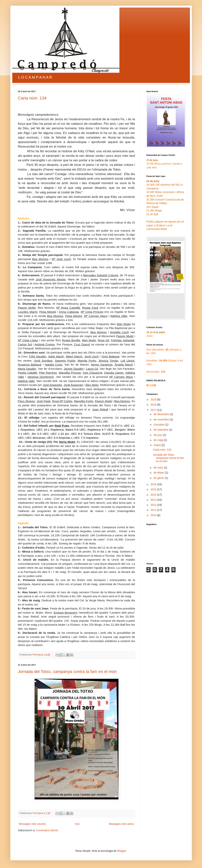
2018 (154, 405)
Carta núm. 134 (32, 98)
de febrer (159, 473)
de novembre (162, 419)
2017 (154, 410)
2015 (154, 489)
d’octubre (159, 425)
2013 (154, 500)
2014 (154, 495)
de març (159, 468)
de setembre (161, 430)
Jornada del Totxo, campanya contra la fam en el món (67, 672)
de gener (159, 478)
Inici (77, 824)
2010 (154, 515)
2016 (154, 484)
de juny (158, 435)
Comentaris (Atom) (47, 830)
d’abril (157, 445)
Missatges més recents (32, 824)
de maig (159, 440)
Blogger (122, 851)
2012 (154, 505)
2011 (154, 510)
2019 (154, 400)
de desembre (162, 414)
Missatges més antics (122, 824)
